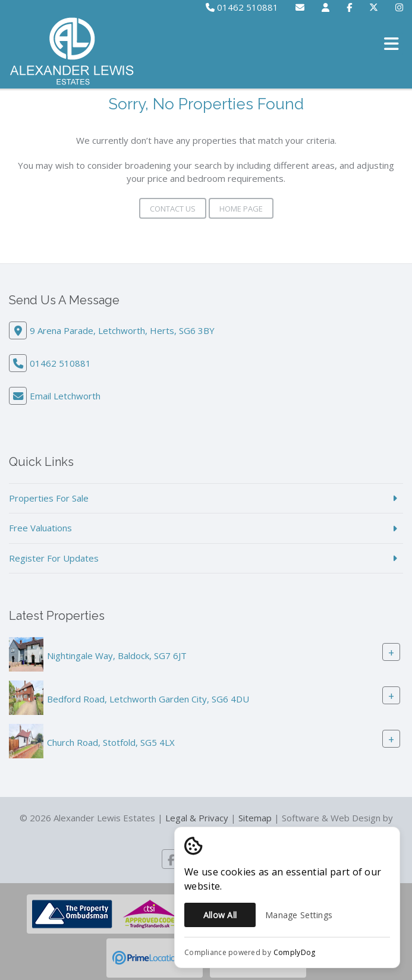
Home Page (241, 209)
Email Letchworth (65, 396)
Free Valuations (40, 528)
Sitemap (255, 818)
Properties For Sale (49, 498)
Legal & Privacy (197, 818)
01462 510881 (242, 7)
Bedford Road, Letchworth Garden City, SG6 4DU (148, 699)
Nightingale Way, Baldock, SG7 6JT (117, 656)
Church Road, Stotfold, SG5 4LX (111, 742)
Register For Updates (54, 558)
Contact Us (173, 209)
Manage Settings (299, 915)
